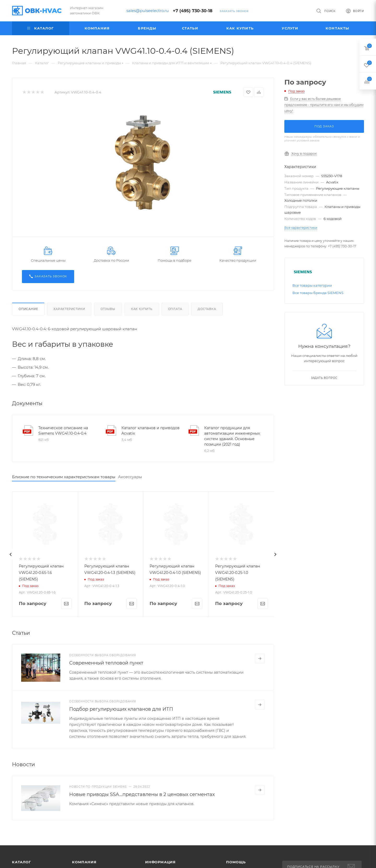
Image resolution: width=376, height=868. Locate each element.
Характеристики (69, 309)
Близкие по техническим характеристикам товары (64, 477)
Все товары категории (312, 285)
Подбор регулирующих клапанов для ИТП (121, 709)
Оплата (175, 309)
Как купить (142, 309)
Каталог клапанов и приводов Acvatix (151, 431)
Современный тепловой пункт (106, 663)
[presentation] (11, 554)
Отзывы (108, 309)
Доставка (207, 309)
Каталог (22, 862)
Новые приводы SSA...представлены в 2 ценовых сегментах (142, 794)
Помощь (236, 862)
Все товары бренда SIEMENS (318, 293)
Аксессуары (130, 477)
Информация (160, 862)
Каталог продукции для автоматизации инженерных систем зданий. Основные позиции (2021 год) (232, 436)
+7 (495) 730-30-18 (193, 11)
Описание (28, 309)
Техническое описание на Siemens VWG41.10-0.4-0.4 (63, 431)
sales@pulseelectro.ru (148, 11)
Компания (84, 862)
